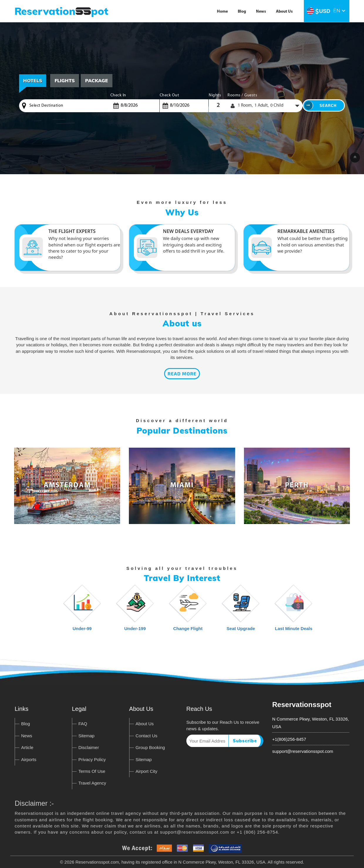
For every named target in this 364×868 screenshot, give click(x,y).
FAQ (83, 724)
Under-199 (135, 611)
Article (27, 747)
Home (222, 12)
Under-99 (82, 611)
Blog (242, 12)
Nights (215, 95)
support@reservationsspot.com (303, 751)
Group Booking (150, 747)
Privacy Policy (92, 759)
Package (97, 80)
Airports (29, 759)
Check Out (170, 95)
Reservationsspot (302, 705)
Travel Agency (92, 783)
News (261, 12)
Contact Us (146, 736)
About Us (284, 12)
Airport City (146, 771)
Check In (118, 95)
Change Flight (188, 611)
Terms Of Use (92, 771)
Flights (65, 80)
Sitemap (86, 736)
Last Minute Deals (294, 611)
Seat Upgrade (241, 611)
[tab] (65, 81)
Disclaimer (89, 747)
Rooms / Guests (242, 95)
